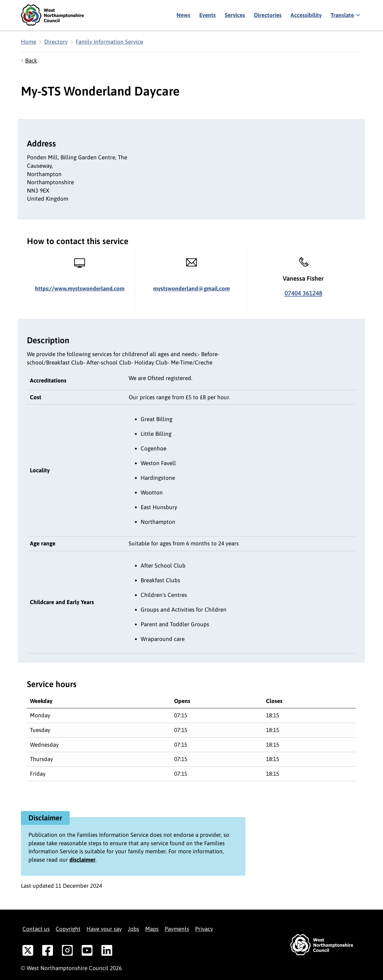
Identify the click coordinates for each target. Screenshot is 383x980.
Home (29, 42)
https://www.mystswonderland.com (80, 288)
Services (235, 15)
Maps (152, 929)
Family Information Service (109, 42)
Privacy (204, 929)
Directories (268, 15)
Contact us (36, 929)
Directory (56, 42)
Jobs (133, 929)
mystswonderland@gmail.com (191, 288)
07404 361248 (303, 293)
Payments (177, 929)
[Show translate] (345, 15)
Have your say (104, 929)
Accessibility (306, 15)
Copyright (68, 929)
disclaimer (82, 860)
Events (208, 15)
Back (31, 61)
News (183, 15)
